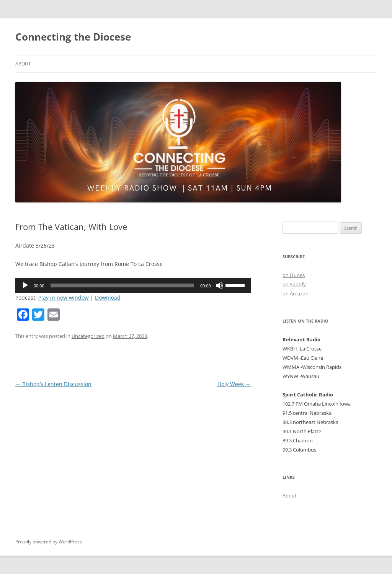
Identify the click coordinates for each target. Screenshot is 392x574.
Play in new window (64, 298)
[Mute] (219, 285)
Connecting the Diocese (73, 37)
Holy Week (234, 384)
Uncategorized (88, 336)
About (23, 64)
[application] (133, 285)
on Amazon (296, 294)
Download (108, 298)
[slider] (122, 285)
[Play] (25, 285)
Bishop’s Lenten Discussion (53, 384)
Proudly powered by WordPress (49, 542)
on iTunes (294, 275)
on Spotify (294, 284)
